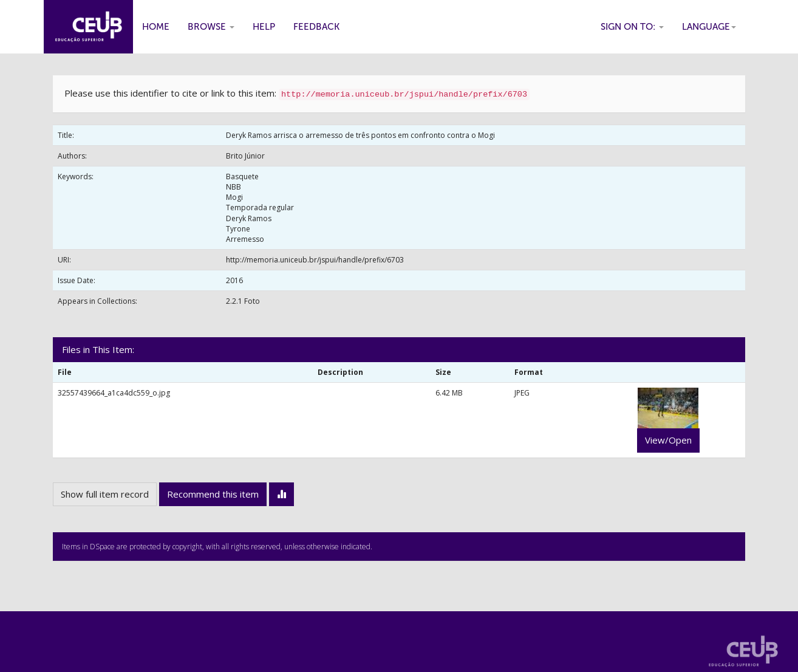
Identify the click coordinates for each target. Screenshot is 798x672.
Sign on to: (632, 27)
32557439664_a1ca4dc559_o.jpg (114, 393)
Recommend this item (213, 494)
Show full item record (105, 494)
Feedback (316, 27)
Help (264, 27)
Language (709, 27)
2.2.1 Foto (243, 301)
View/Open (668, 440)
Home (156, 27)
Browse (211, 27)
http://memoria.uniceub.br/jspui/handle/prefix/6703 (315, 260)
